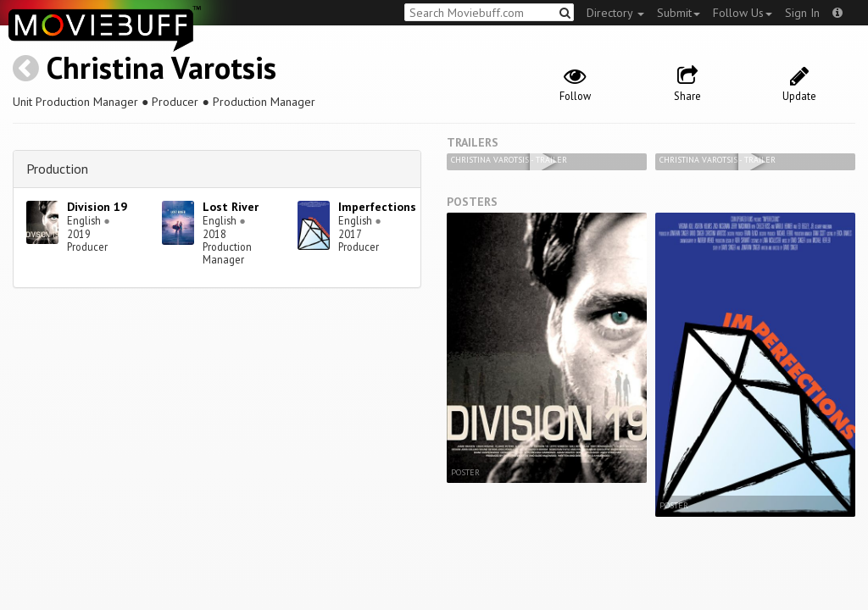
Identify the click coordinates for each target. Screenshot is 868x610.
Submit (679, 13)
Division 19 (97, 207)
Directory (615, 13)
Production (57, 169)
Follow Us (743, 13)
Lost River (231, 207)
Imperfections (377, 207)
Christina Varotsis (161, 67)
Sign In (802, 13)
